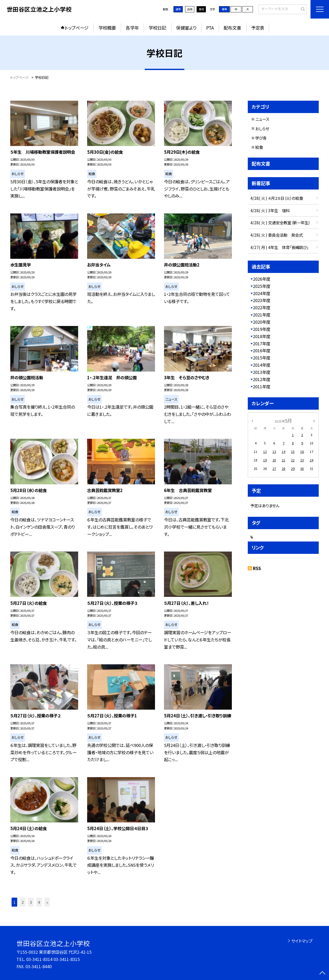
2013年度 (262, 372)
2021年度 (262, 315)
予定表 (258, 28)
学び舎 (261, 138)
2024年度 (262, 293)
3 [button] (31, 902)
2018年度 (262, 336)
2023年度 (262, 300)
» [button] (47, 902)
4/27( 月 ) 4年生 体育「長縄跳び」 (279, 247)
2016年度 (262, 350)
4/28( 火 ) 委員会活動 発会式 (277, 235)
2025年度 (262, 286)
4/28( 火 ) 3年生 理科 (270, 210)
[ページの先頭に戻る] (322, 973)
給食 (259, 147)
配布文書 (232, 28)
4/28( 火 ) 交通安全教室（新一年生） (280, 222)
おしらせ (262, 128)
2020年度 (262, 322)
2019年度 (262, 329)
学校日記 (157, 28)
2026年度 (262, 279)
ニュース (262, 119)
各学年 (132, 28)
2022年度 (262, 307)
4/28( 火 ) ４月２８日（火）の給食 (277, 198)
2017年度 (262, 343)
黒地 (201, 9)
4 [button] (39, 902)
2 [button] (23, 902)
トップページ (77, 28)
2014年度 (262, 365)
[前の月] (252, 420)
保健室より (186, 28)
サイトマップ (302, 941)
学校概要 (107, 28)
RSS (257, 568)
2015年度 (262, 358)
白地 (190, 9)
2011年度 (262, 386)
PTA (210, 28)
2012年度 (262, 379)
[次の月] (314, 420)
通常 (178, 9)
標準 (224, 9)
